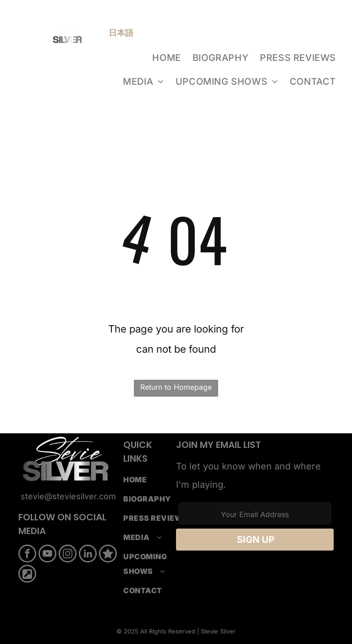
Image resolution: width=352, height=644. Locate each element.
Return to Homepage (176, 387)
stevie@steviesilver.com (68, 496)
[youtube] (47, 555)
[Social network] (108, 555)
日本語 (121, 33)
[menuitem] (168, 58)
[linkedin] (88, 555)
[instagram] (68, 555)
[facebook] (27, 555)
